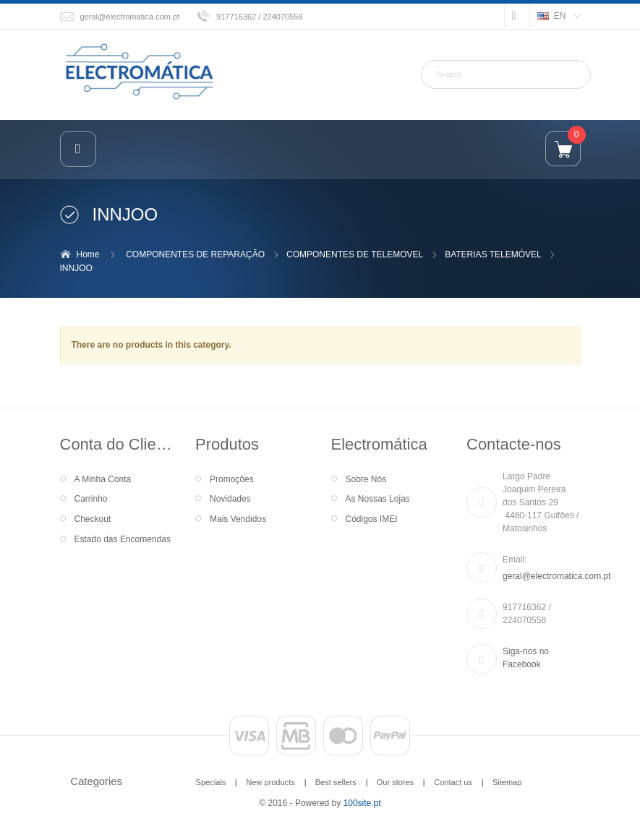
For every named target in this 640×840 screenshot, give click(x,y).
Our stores (396, 782)
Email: (515, 560)
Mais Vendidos (238, 519)
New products (270, 782)
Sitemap (507, 782)
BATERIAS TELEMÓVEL (493, 254)
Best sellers (336, 782)
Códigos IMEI (372, 519)
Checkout (93, 519)
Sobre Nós (366, 479)
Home (88, 254)
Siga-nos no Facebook (526, 658)
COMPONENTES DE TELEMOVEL (355, 254)
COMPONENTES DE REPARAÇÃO (195, 254)
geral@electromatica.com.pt (130, 17)
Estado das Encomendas (123, 539)
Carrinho (91, 499)
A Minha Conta (103, 479)
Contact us (453, 782)
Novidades (230, 499)
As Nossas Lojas (378, 499)
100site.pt (362, 803)
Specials (211, 782)
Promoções (232, 479)
